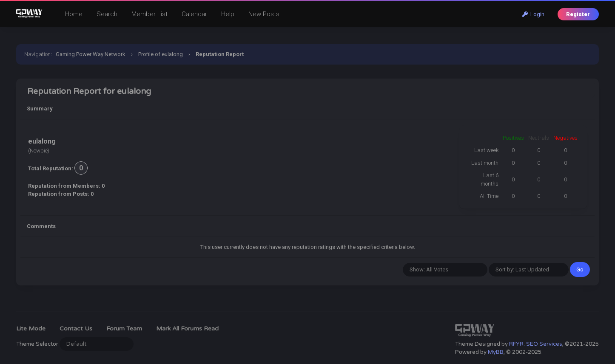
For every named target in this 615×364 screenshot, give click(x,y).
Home (74, 14)
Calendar (194, 14)
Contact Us (76, 329)
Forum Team (124, 329)
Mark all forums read (187, 329)
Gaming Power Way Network (91, 54)
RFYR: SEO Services (536, 344)
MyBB (496, 352)
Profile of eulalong (161, 54)
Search (107, 14)
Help (228, 14)
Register (578, 14)
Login (533, 14)
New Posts (264, 14)
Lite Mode (31, 329)
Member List (149, 14)
